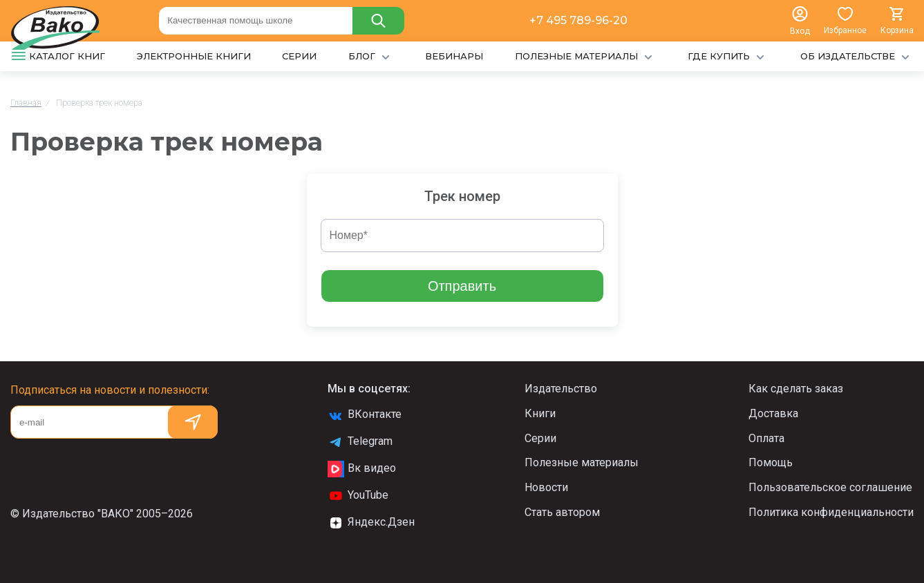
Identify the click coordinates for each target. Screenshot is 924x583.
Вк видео (362, 469)
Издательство (561, 389)
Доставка (773, 413)
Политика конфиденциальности (831, 512)
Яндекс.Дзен (371, 523)
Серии (540, 438)
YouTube (358, 496)
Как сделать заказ (796, 389)
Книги (540, 413)
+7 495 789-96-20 (578, 20)
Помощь (771, 462)
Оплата (766, 438)
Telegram (360, 442)
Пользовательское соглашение (830, 487)
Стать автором (562, 512)
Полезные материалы (582, 462)
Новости (546, 487)
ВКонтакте (365, 415)
